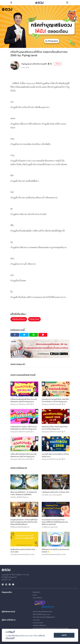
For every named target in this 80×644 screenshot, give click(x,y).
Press (35, 595)
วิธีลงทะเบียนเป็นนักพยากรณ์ (42, 612)
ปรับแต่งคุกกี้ (10, 638)
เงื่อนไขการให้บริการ (39, 625)
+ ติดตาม (58, 64)
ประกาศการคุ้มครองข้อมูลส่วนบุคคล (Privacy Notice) (51, 628)
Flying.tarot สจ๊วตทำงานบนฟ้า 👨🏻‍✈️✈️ (37, 64)
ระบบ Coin (36, 620)
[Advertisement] (40, 76)
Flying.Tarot (34, 319)
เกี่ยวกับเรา (37, 592)
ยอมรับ (64, 635)
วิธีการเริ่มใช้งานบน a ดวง (41, 614)
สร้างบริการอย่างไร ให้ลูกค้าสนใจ (44, 617)
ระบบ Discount (38, 623)
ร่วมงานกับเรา (38, 598)
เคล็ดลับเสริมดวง (19, 319)
